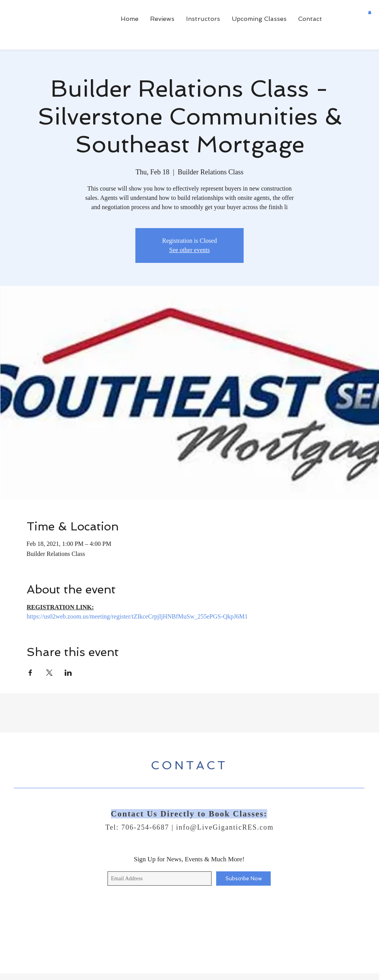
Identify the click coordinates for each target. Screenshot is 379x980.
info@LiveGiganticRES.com (225, 827)
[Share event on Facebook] (30, 673)
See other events (190, 250)
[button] (370, 12)
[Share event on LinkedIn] (68, 673)
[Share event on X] (49, 673)
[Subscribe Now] (243, 879)
